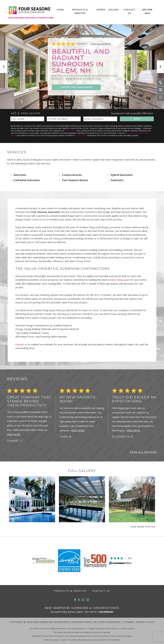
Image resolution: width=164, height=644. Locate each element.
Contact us (21, 344)
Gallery (114, 10)
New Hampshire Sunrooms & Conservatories (31, 18)
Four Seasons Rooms (75, 180)
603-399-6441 (148, 11)
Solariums (117, 180)
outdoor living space (119, 280)
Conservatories (72, 175)
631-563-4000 (70, 131)
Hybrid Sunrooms (122, 175)
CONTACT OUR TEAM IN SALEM (76, 87)
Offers (101, 10)
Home (60, 10)
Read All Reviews (101, 44)
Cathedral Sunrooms (27, 180)
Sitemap (128, 622)
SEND (137, 119)
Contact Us (129, 11)
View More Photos (143, 527)
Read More (14, 434)
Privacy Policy (146, 622)
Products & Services (80, 11)
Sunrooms (20, 175)
